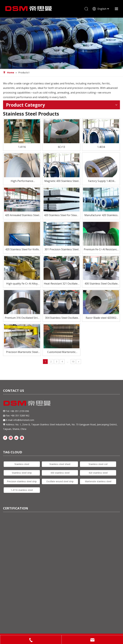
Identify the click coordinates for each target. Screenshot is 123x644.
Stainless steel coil (98, 464)
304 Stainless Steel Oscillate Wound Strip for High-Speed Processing (61, 318)
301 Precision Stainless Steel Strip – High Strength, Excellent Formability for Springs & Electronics (61, 250)
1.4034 (101, 147)
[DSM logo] (27, 403)
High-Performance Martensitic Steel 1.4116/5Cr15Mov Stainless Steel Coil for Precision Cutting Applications (22, 181)
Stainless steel (22, 464)
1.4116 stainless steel (22, 490)
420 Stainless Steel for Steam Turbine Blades (61, 215)
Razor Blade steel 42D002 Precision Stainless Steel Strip (101, 318)
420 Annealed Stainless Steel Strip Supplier (22, 215)
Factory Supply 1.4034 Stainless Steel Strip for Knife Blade (101, 181)
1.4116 (22, 147)
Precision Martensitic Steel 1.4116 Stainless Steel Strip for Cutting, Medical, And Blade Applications (22, 352)
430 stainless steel (60, 473)
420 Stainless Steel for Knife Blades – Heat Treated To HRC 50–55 (22, 250)
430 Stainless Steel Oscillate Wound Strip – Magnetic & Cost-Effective (101, 284)
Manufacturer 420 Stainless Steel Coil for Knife (101, 215)
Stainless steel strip (22, 473)
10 (73, 361)
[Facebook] (5, 438)
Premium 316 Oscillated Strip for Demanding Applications (22, 318)
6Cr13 (61, 147)
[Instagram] (22, 438)
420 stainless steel (98, 473)
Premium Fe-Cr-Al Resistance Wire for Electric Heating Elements (101, 250)
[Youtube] (16, 438)
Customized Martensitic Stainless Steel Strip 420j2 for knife (61, 352)
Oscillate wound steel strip (60, 481)
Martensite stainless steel (98, 481)
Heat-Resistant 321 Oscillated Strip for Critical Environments (61, 284)
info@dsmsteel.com (24, 420)
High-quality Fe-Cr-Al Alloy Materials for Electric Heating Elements (22, 284)
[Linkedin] (11, 438)
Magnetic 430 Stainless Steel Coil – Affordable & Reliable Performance (61, 181)
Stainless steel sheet (60, 464)
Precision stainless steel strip (22, 481)
